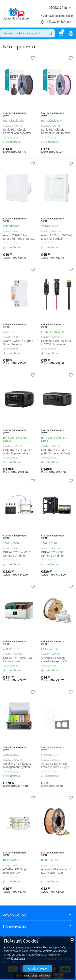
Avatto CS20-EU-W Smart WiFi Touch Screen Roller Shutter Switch (19, 237)
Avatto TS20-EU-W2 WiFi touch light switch (57, 237)
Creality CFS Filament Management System (17, 765)
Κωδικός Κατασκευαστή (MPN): (15, 114)
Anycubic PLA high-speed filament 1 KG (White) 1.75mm (54, 660)
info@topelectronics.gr (59, 16)
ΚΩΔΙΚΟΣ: (8, 126)
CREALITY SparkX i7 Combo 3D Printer (17, 554)
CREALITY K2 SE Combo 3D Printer (52, 554)
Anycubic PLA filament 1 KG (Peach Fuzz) (56, 871)
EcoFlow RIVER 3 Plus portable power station (18, 452)
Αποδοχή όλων (37, 969)
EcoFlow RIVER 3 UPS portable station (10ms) (56, 452)
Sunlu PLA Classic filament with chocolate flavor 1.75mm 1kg (17, 131)
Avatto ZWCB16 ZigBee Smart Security (18, 343)
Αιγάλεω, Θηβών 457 (58, 22)
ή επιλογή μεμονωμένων (37, 976)
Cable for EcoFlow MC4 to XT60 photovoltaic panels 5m (56, 343)
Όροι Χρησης (18, 958)
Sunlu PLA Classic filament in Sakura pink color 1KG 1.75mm (56, 131)
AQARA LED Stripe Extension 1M (15, 871)
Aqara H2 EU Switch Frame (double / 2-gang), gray (57, 765)
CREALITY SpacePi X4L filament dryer (19, 660)
